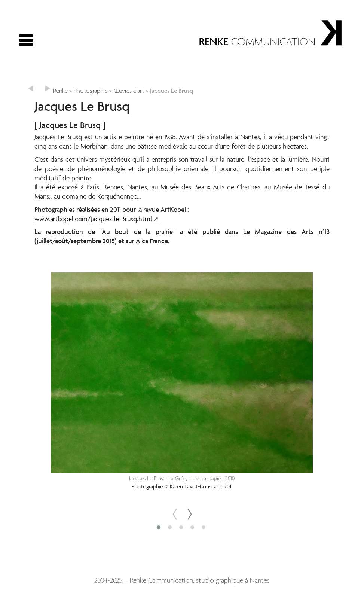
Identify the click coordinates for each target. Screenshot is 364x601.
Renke (60, 91)
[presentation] (175, 514)
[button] (160, 527)
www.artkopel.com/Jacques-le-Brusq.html (93, 219)
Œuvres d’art (129, 91)
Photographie (91, 91)
